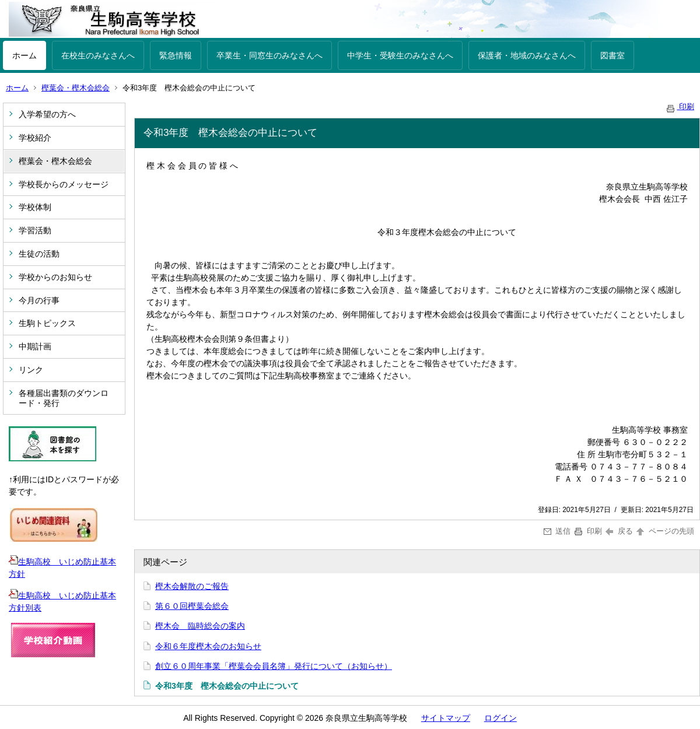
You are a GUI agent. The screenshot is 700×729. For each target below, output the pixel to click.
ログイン (501, 718)
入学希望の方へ (47, 114)
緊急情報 (176, 55)
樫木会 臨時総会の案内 (200, 626)
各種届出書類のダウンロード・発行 (64, 398)
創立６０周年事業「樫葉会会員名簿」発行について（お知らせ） (274, 666)
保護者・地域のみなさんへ (527, 55)
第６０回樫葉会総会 (192, 606)
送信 (557, 531)
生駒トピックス (47, 323)
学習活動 (35, 230)
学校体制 (35, 207)
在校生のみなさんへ (98, 55)
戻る (619, 531)
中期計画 (35, 346)
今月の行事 (39, 300)
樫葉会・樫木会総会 (76, 88)
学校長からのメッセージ (64, 184)
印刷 (680, 106)
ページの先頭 (664, 531)
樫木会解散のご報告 (192, 586)
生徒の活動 (39, 254)
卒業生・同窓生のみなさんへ (269, 55)
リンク (31, 370)
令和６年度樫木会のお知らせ (208, 646)
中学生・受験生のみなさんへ (400, 55)
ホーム (24, 55)
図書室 (612, 55)
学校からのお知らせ (55, 277)
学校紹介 (35, 138)
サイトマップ (446, 718)
